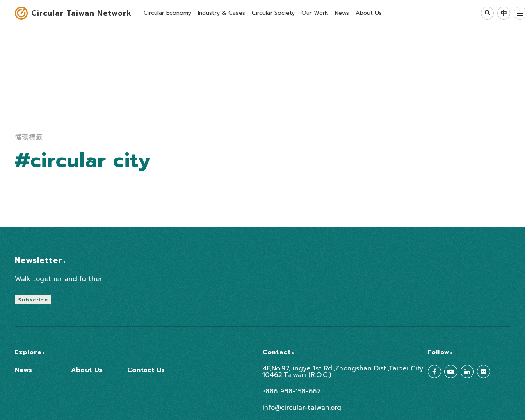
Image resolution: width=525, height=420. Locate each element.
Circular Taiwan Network (81, 13)
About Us (87, 370)
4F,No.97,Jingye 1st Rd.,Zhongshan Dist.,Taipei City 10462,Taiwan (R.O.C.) (343, 372)
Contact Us (146, 370)
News (23, 370)
